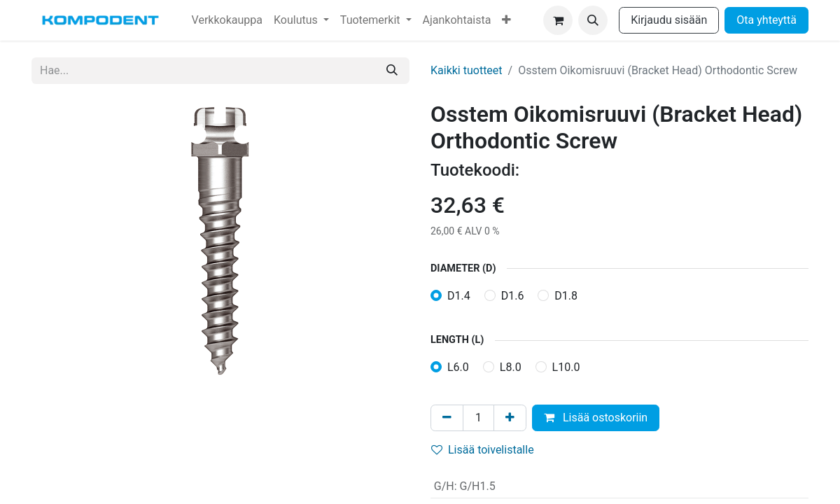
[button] (593, 20)
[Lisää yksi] (510, 418)
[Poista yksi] (447, 418)
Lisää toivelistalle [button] (483, 450)
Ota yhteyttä (766, 20)
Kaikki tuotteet (467, 70)
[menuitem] (227, 20)
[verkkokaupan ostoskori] (558, 20)
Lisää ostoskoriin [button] (596, 418)
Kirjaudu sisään (669, 20)
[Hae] (392, 71)
